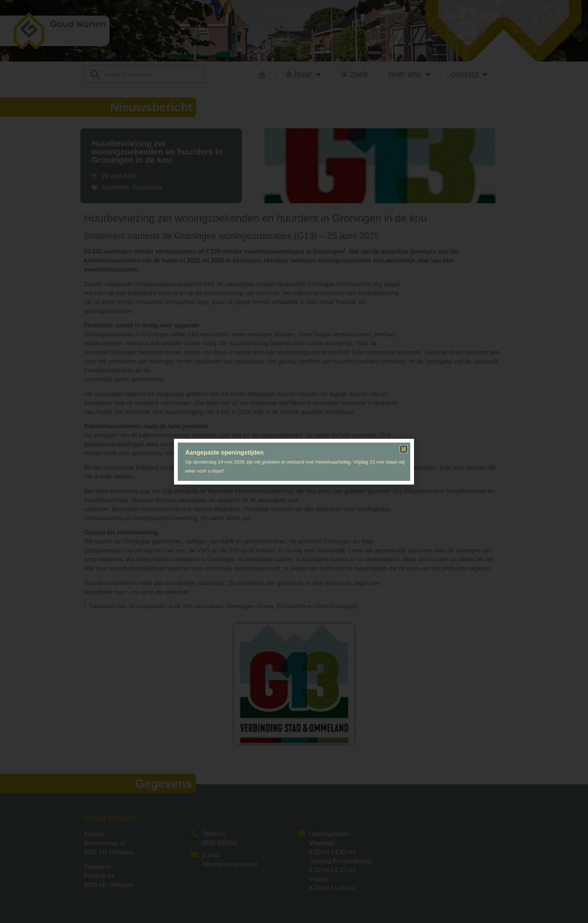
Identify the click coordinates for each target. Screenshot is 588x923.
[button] (404, 449)
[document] (294, 461)
